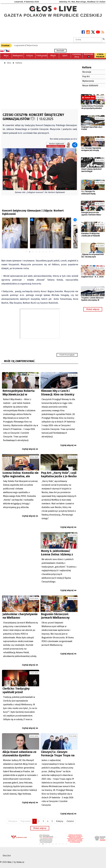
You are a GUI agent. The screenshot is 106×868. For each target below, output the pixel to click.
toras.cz (20, 862)
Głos (9, 63)
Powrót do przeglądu (67, 355)
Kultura (19, 63)
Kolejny (60, 821)
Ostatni (70, 821)
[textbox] (88, 40)
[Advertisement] (40, 88)
